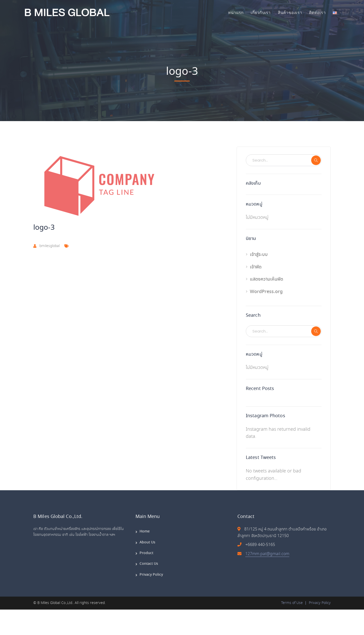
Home (145, 531)
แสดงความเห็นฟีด (267, 279)
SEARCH (316, 160)
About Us (147, 542)
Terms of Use (292, 603)
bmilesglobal (50, 246)
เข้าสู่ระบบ (259, 255)
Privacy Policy (151, 575)
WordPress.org (266, 292)
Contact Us (149, 564)
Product (146, 553)
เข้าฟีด (256, 267)
